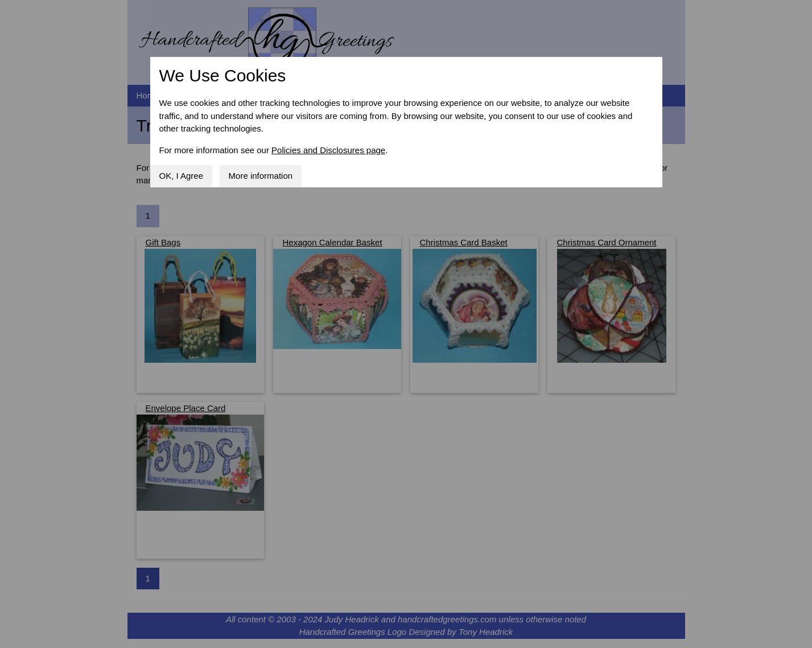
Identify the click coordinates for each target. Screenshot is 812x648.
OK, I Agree (182, 176)
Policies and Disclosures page (328, 150)
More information (261, 176)
